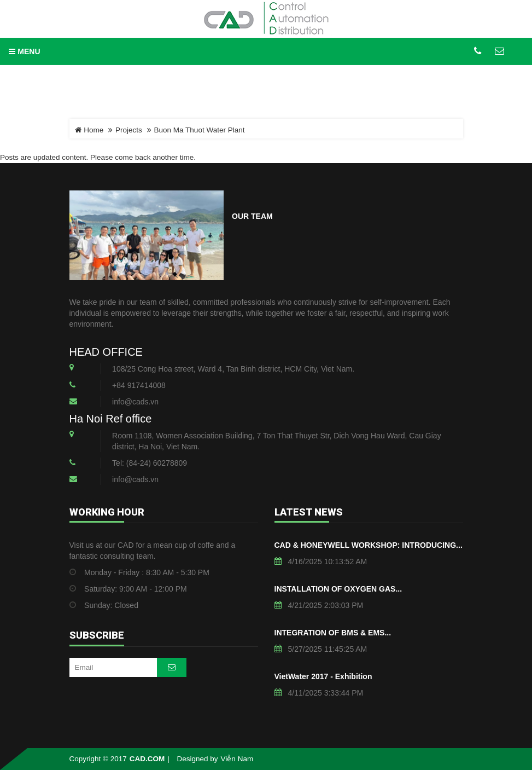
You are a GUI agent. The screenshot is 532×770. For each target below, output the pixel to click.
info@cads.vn (135, 402)
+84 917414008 (139, 385)
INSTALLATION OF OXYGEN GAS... (338, 589)
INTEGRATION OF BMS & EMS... (333, 633)
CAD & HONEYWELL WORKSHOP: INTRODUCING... (369, 545)
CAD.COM (147, 759)
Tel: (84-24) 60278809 (150, 463)
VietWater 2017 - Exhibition (323, 676)
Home (89, 130)
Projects (129, 130)
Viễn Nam (237, 759)
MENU (24, 51)
